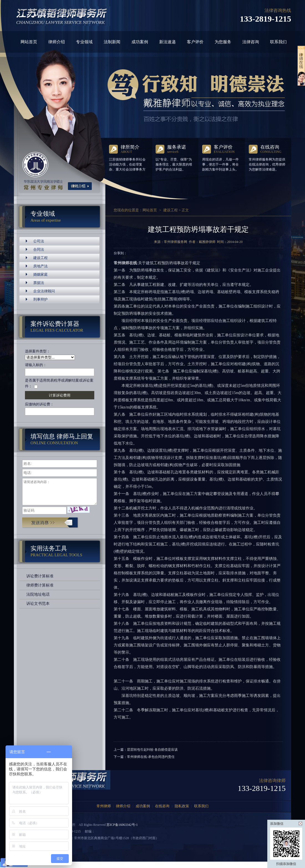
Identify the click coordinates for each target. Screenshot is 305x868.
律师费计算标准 (40, 585)
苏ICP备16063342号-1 (122, 825)
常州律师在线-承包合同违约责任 (151, 757)
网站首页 (29, 42)
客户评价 (195, 42)
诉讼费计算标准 (40, 576)
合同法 (39, 249)
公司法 (39, 241)
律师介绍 (57, 42)
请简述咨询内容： (60, 492)
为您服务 (223, 42)
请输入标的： (36, 365)
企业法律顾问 (44, 291)
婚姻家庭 (40, 274)
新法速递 (167, 42)
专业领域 (84, 42)
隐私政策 (182, 806)
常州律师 (104, 806)
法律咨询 (251, 42)
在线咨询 (162, 806)
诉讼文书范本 (38, 604)
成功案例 (140, 42)
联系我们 (278, 42)
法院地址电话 (38, 594)
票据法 (39, 283)
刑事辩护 (40, 299)
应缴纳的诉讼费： (39, 404)
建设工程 (40, 258)
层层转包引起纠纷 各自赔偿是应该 (152, 750)
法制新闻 (112, 42)
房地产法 (40, 266)
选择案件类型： (38, 351)
